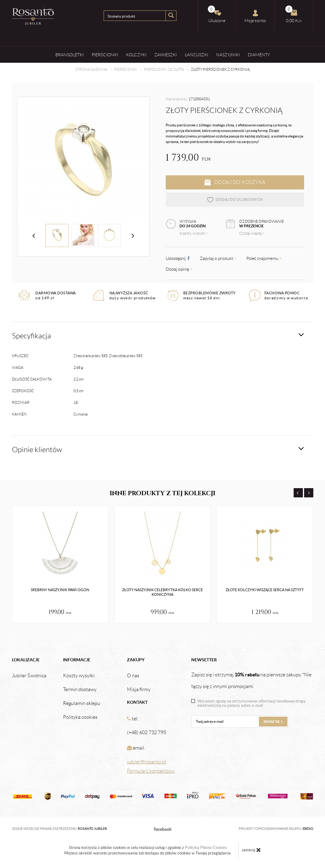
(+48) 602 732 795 (147, 733)
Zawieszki (166, 55)
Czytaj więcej (252, 233)
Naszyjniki (228, 55)
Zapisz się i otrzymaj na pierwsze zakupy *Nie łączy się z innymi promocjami (251, 680)
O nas (133, 676)
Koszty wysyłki (194, 233)
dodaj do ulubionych (235, 200)
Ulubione (217, 14)
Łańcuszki (196, 55)
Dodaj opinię (179, 269)
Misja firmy (139, 690)
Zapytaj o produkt (218, 258)
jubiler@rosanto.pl (147, 762)
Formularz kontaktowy (151, 771)
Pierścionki (105, 55)
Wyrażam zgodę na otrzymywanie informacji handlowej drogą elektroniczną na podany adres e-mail (251, 703)
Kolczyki (136, 55)
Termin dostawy (80, 690)
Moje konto (255, 16)
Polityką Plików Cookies (206, 848)
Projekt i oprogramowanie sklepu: (276, 829)
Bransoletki (69, 55)
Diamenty (259, 55)
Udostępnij (178, 258)
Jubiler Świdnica (29, 676)
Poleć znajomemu (264, 258)
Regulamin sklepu (82, 703)
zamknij (251, 850)
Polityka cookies (80, 717)
